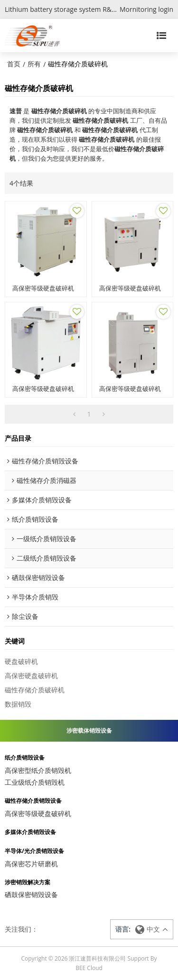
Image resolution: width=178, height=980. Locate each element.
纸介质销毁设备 (25, 758)
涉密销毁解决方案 (28, 882)
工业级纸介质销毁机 (35, 782)
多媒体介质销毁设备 (30, 832)
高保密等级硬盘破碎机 (43, 288)
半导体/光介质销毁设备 (34, 851)
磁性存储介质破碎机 (35, 690)
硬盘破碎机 (21, 661)
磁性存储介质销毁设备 (33, 801)
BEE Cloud (89, 968)
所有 (34, 64)
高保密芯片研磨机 (31, 864)
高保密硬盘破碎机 (31, 676)
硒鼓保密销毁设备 (31, 894)
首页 (14, 64)
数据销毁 (18, 704)
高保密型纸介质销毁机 (38, 770)
